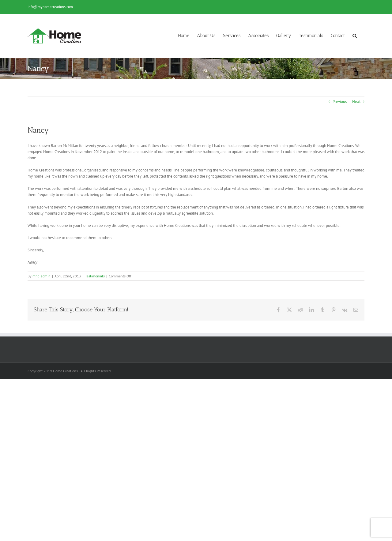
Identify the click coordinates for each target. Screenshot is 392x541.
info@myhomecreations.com (50, 7)
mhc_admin (41, 276)
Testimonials (95, 276)
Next (356, 101)
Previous (340, 101)
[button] (355, 36)
